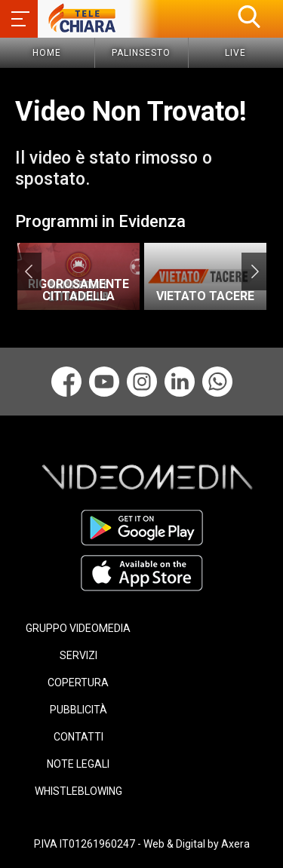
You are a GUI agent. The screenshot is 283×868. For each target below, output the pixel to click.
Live (235, 53)
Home (47, 53)
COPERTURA (78, 682)
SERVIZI (78, 655)
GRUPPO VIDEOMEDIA (78, 628)
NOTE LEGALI (78, 764)
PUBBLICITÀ (78, 710)
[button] (249, 17)
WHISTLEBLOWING (78, 791)
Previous (28, 271)
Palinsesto (141, 53)
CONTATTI (78, 737)
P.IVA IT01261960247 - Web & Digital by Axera (142, 844)
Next (255, 271)
